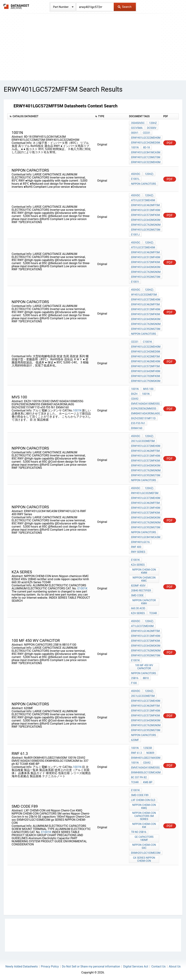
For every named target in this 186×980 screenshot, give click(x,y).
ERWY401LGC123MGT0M (146, 157)
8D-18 (146, 147)
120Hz (153, 123)
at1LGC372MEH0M (142, 626)
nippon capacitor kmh (144, 602)
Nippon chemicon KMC (144, 579)
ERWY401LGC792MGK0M (146, 381)
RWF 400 (136, 547)
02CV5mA (137, 128)
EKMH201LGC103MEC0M (146, 853)
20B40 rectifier (141, 591)
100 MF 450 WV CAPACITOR (144, 667)
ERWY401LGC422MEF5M (145, 356)
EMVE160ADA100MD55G (145, 404)
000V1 (135, 133)
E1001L (135, 179)
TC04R (153, 613)
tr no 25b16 (139, 832)
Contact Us (158, 966)
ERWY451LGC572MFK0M (145, 215)
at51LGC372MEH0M (143, 200)
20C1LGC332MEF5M (143, 441)
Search (125, 7)
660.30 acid (138, 608)
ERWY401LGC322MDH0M (146, 138)
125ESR (148, 748)
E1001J (135, 235)
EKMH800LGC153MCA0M (146, 772)
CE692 (135, 399)
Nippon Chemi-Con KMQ (144, 806)
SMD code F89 (140, 795)
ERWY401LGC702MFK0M (145, 376)
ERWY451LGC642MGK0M (146, 220)
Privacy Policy (50, 966)
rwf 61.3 (136, 753)
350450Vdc (138, 123)
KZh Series (138, 613)
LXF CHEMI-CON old (143, 800)
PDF (170, 143)
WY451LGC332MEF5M (144, 295)
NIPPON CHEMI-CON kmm (144, 571)
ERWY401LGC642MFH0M (145, 371)
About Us (175, 966)
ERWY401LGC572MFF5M (145, 366)
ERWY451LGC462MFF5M (145, 205)
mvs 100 (148, 389)
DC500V (152, 128)
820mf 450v (138, 586)
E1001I (135, 282)
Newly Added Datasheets (22, 966)
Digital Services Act (136, 966)
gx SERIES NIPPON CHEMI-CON (144, 859)
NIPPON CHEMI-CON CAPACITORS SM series (144, 816)
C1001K (147, 342)
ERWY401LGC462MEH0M (146, 361)
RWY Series (138, 552)
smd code (137, 595)
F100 (134, 683)
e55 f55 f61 (138, 423)
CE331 (147, 133)
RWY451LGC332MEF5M (145, 493)
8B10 (146, 678)
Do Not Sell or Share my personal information (91, 966)
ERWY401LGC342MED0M (145, 143)
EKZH (134, 394)
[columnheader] (50, 117)
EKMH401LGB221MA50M (146, 758)
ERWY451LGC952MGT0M (146, 230)
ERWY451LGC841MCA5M (146, 152)
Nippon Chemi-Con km (144, 826)
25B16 (135, 678)
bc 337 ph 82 (139, 777)
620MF (135, 740)
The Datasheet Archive (16, 6)
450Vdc (136, 174)
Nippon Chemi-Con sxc (144, 846)
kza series (138, 565)
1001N (135, 147)
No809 (150, 753)
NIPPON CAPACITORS (143, 184)
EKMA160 (137, 428)
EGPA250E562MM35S (143, 409)
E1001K (82, 588)
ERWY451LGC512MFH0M (145, 210)
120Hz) (149, 174)
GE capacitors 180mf (144, 838)
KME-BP (148, 782)
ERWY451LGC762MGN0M (146, 225)
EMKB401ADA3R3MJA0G (145, 413)
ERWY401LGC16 (140, 542)
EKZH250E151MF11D (143, 418)
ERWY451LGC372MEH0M (146, 300)
